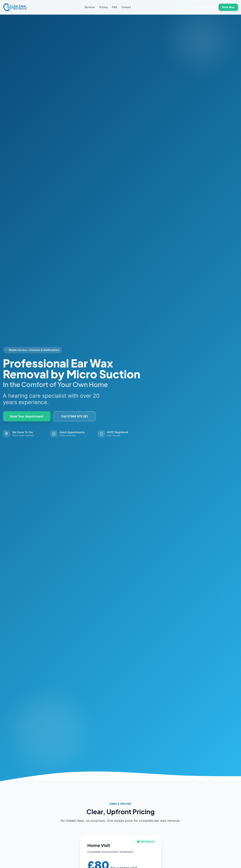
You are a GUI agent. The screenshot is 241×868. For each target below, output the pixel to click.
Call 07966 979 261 (74, 417)
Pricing (104, 7)
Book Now (228, 7)
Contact (126, 7)
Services (90, 7)
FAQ (115, 7)
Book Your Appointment (27, 417)
